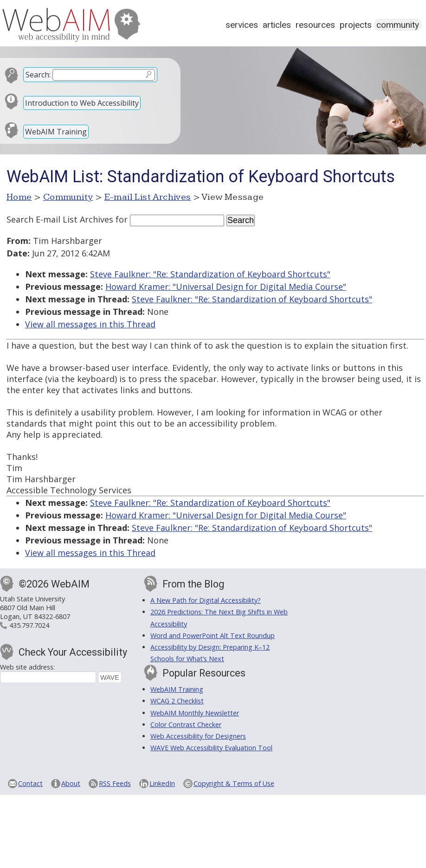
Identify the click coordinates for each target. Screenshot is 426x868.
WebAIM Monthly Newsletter (195, 713)
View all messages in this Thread (90, 324)
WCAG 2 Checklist (177, 701)
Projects (356, 25)
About (71, 783)
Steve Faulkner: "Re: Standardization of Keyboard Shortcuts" (210, 274)
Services (242, 25)
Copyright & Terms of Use (234, 783)
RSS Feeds (115, 783)
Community (398, 25)
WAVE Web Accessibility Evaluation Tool (211, 748)
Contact (30, 783)
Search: (38, 75)
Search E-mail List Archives (60, 219)
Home (19, 197)
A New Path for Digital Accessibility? (206, 600)
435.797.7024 (29, 625)
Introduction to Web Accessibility (82, 103)
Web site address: (27, 667)
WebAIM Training (56, 132)
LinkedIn (162, 783)
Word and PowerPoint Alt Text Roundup (213, 635)
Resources (315, 25)
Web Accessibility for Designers (198, 736)
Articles (277, 25)
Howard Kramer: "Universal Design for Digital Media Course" (226, 287)
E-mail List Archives (148, 197)
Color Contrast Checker (186, 724)
